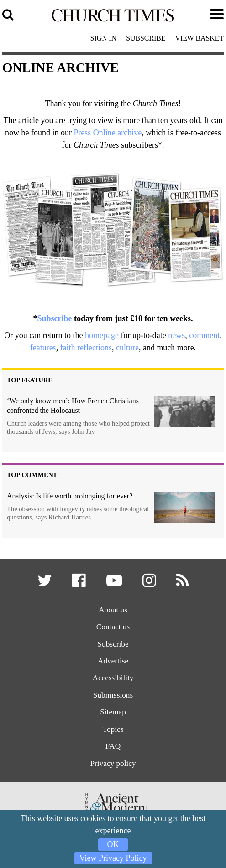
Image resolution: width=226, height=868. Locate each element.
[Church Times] (113, 20)
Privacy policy (113, 763)
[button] (46, 583)
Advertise (113, 661)
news (176, 335)
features (43, 348)
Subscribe (54, 318)
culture (127, 348)
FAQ (113, 746)
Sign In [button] (104, 38)
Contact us (113, 627)
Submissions (113, 695)
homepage (102, 335)
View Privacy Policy (113, 858)
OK (113, 844)
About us (113, 610)
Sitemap (113, 712)
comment (204, 335)
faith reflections (86, 348)
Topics (113, 729)
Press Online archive (108, 133)
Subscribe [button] (146, 38)
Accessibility (113, 678)
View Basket (199, 38)
